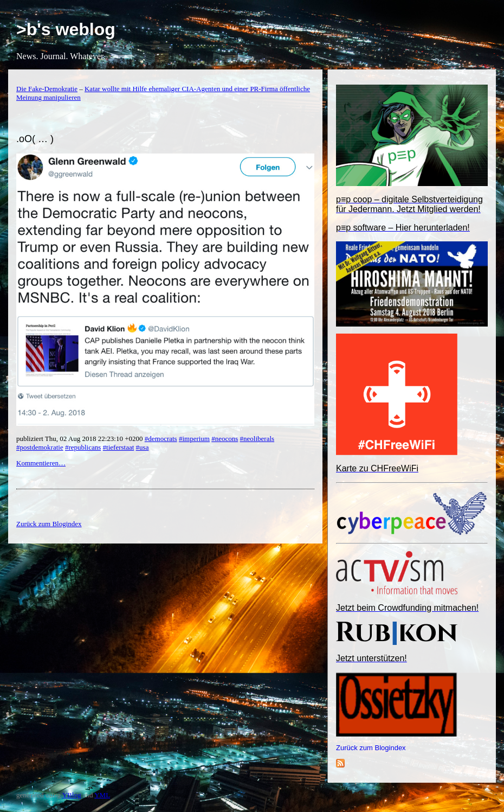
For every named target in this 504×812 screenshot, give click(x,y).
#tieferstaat (119, 447)
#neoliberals (257, 439)
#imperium (194, 439)
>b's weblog (66, 29)
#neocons (225, 439)
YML (102, 795)
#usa (143, 447)
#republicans (83, 447)
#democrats (161, 439)
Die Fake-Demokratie (47, 89)
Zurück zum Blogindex (371, 748)
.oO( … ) (35, 139)
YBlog (72, 795)
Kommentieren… (41, 463)
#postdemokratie (40, 447)
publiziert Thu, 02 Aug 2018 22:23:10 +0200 (80, 439)
